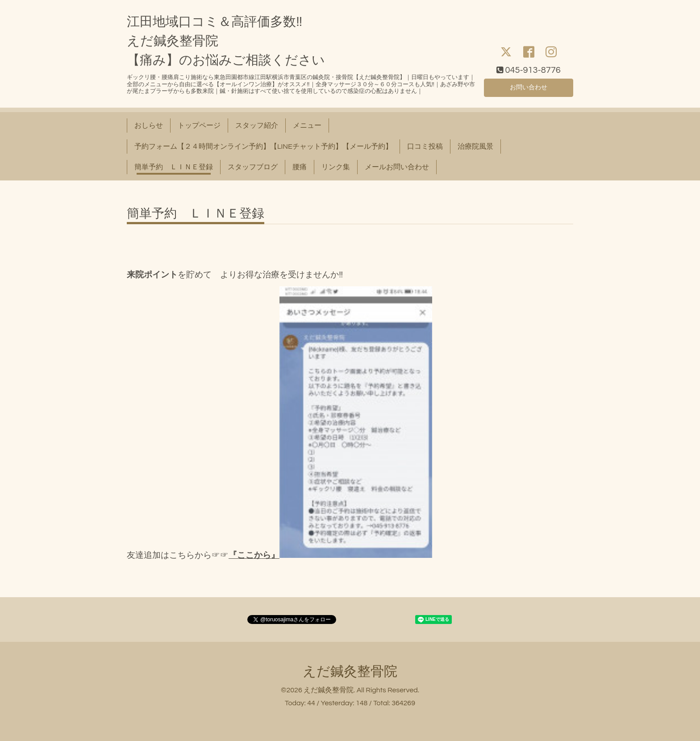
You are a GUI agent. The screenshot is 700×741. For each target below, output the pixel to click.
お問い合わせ (529, 86)
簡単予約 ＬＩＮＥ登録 (174, 167)
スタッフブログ (253, 167)
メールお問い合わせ (397, 167)
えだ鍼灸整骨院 (350, 672)
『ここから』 (254, 555)
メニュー (307, 126)
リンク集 (336, 167)
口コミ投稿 (425, 147)
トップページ (199, 126)
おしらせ (149, 126)
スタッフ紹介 (257, 126)
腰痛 (300, 167)
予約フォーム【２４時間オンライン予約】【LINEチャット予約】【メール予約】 (263, 147)
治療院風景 (475, 147)
